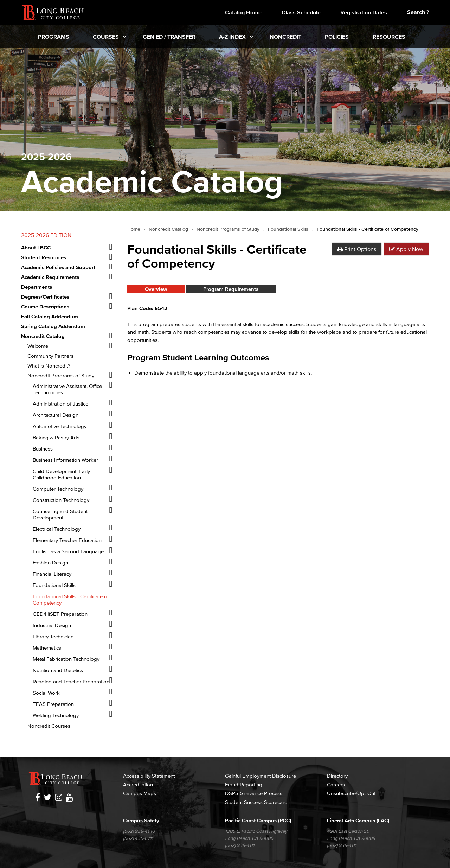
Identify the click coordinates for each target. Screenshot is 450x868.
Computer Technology (58, 489)
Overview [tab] (156, 289)
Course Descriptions (45, 307)
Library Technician (53, 636)
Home (134, 229)
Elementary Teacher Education (67, 540)
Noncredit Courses (49, 726)
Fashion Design (50, 563)
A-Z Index (232, 37)
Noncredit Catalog (43, 336)
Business (43, 449)
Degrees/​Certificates (45, 297)
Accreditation (138, 784)
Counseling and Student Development (60, 514)
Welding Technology (56, 715)
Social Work (46, 693)
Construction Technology (61, 500)
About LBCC (36, 247)
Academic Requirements (50, 277)
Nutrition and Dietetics (58, 670)
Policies (337, 37)
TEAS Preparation (53, 704)
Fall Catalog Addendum (50, 316)
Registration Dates (364, 12)
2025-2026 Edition (46, 235)
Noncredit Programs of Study (61, 375)
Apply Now (406, 249)
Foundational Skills (54, 585)
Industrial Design (52, 625)
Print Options (357, 249)
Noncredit (285, 37)
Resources (389, 37)
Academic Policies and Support (58, 267)
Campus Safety (141, 820)
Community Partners (50, 356)
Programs (54, 37)
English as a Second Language (68, 551)
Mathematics (47, 648)
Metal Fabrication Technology (66, 659)
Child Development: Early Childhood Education (61, 474)
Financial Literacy (52, 574)
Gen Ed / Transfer (169, 37)
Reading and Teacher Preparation (71, 681)
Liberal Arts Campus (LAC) (358, 820)
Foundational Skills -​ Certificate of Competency (71, 599)
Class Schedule (301, 12)
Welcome (38, 346)
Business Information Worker (65, 460)
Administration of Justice (60, 404)
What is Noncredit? (49, 366)
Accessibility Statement (149, 776)
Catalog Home (243, 12)
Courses (106, 37)
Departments (37, 287)
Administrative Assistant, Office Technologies (67, 389)
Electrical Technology (57, 529)
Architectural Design (56, 415)
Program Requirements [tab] (231, 289)
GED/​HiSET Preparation (60, 614)
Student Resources (44, 257)
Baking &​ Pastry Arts (56, 437)
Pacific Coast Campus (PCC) (258, 820)
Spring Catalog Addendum (53, 326)
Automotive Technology (60, 426)
